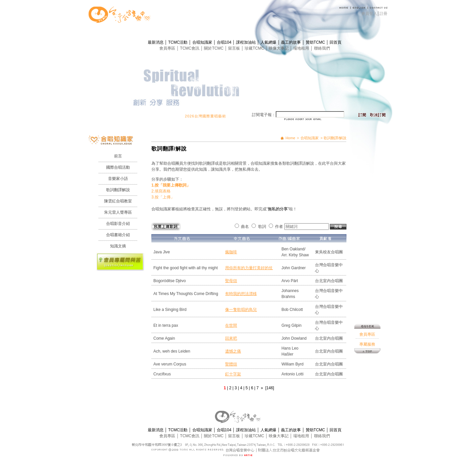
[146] (270, 388)
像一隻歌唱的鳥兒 (241, 310)
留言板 (235, 48)
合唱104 (225, 42)
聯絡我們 (322, 48)
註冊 (383, 14)
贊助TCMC (316, 42)
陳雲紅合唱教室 (118, 201)
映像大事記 (279, 48)
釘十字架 (233, 374)
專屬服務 (367, 249)
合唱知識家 (203, 42)
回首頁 (336, 42)
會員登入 (369, 14)
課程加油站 (246, 42)
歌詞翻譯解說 (118, 190)
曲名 (245, 227)
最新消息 (156, 42)
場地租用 (302, 48)
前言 (118, 156)
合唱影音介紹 (118, 224)
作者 (279, 227)
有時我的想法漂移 (241, 294)
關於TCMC (214, 48)
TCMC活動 (178, 42)
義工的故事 (291, 42)
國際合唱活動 (118, 167)
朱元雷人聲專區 (118, 212)
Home (290, 138)
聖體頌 (231, 364)
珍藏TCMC (255, 48)
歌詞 (262, 227)
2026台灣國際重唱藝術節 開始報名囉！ (226, 116)
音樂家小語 (118, 179)
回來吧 (231, 338)
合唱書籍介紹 (118, 235)
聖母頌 (231, 281)
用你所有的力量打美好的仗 (249, 268)
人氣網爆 (269, 42)
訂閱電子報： (264, 115)
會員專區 (168, 48)
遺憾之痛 (233, 351)
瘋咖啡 (231, 252)
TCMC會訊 (190, 48)
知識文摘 (118, 246)
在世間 (231, 325)
